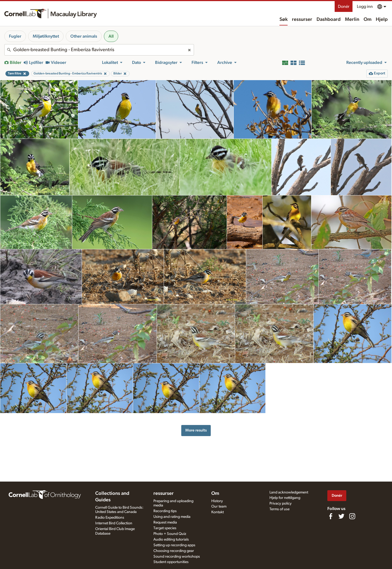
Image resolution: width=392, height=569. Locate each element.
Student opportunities (171, 562)
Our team (219, 506)
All (111, 36)
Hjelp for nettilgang (285, 498)
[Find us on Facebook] (331, 516)
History (217, 501)
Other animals (84, 36)
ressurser (302, 19)
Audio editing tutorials (171, 539)
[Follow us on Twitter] (341, 516)
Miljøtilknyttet (46, 36)
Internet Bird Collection (114, 523)
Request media (165, 522)
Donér (344, 6)
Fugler (15, 36)
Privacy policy (281, 503)
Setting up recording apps (174, 545)
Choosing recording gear (174, 551)
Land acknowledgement (289, 492)
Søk (284, 19)
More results (196, 430)
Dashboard (329, 19)
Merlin (352, 19)
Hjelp (382, 19)
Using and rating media (172, 517)
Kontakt (218, 512)
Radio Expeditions (110, 518)
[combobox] (99, 50)
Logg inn (365, 6)
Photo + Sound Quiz (170, 534)
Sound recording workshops (177, 557)
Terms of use (279, 509)
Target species (165, 528)
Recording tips (165, 511)
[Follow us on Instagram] (352, 516)
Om (368, 19)
